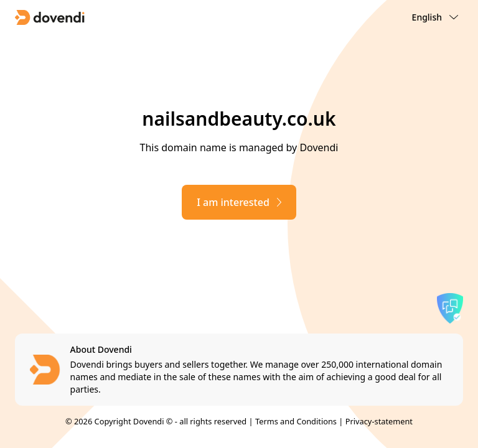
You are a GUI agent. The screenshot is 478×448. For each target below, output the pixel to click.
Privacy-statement (379, 421)
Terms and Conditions (296, 421)
